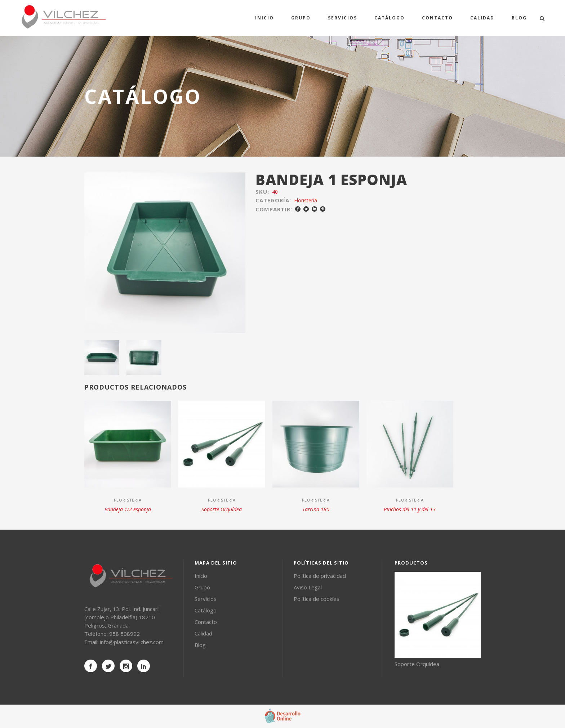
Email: (92, 642)
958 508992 (124, 634)
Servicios (206, 599)
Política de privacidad (320, 576)
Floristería (306, 200)
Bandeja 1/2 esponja (128, 509)
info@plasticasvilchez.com (132, 642)
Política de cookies (317, 599)
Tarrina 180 (316, 509)
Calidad (203, 633)
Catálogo (206, 610)
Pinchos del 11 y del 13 (410, 509)
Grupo (202, 587)
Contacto (206, 622)
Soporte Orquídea (222, 509)
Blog (200, 645)
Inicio (201, 576)
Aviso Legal (308, 587)
